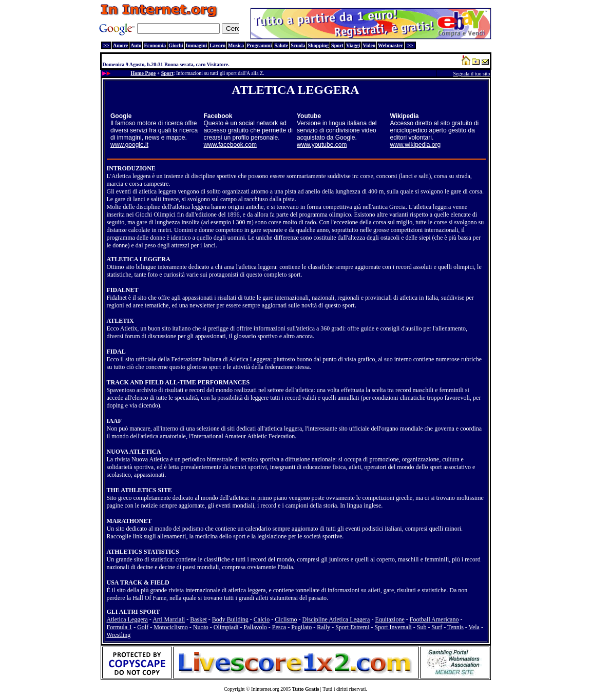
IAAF (114, 421)
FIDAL (116, 352)
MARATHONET (129, 521)
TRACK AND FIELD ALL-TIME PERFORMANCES (178, 382)
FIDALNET (123, 290)
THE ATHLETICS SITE (139, 490)
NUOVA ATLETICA (134, 452)
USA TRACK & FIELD (138, 582)
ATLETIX (120, 321)
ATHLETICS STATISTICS (143, 552)
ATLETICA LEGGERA (139, 259)
